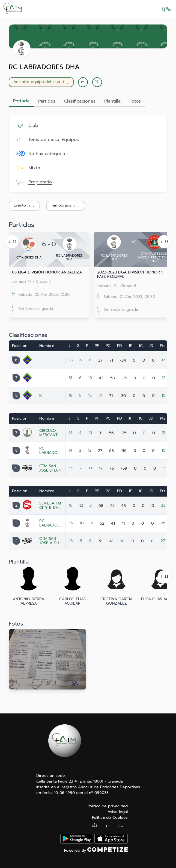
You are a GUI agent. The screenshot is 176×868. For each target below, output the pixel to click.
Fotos (135, 101)
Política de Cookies (110, 818)
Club (33, 125)
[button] (97, 82)
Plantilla (112, 101)
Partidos (47, 101)
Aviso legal (118, 812)
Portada (21, 101)
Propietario (40, 182)
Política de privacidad (108, 806)
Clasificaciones (80, 101)
